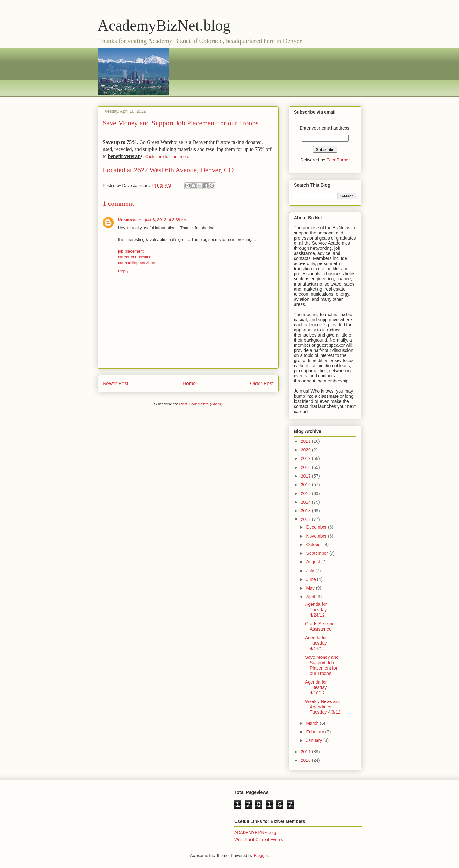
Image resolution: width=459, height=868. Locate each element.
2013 (306, 511)
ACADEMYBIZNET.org (255, 832)
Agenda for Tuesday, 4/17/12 (316, 643)
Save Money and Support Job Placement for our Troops (322, 665)
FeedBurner (338, 160)
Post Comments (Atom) (201, 404)
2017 (306, 476)
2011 (306, 752)
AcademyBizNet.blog (164, 25)
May (311, 588)
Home (189, 384)
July (311, 571)
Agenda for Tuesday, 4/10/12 (316, 687)
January (315, 740)
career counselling (135, 257)
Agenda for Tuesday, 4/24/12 (316, 610)
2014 (306, 502)
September (317, 553)
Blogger (261, 855)
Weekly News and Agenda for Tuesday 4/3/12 (323, 707)
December (317, 527)
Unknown (127, 220)
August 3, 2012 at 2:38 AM (163, 220)
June (311, 579)
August (313, 562)
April (311, 597)
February (316, 732)
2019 (306, 458)
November (317, 536)
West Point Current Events (259, 839)
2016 (306, 485)
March (313, 723)
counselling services (136, 263)
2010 (306, 760)
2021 (306, 441)
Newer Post (116, 384)
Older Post (262, 384)
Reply (123, 271)
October (315, 545)
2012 (306, 519)
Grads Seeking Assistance (320, 626)
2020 (306, 450)
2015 (306, 493)
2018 (306, 467)
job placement (131, 251)
